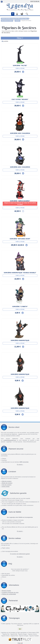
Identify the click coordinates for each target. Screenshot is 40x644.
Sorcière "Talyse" (20, 65)
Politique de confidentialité (9, 594)
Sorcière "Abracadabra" (20, 201)
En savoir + (20, 464)
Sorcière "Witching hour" (20, 239)
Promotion (20, 236)
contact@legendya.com (10, 440)
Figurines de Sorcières (27, 21)
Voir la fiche (20, 68)
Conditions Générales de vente (10, 592)
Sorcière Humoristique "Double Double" (20, 273)
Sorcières (17, 21)
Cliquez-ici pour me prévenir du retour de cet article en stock (20, 204)
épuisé (20, 198)
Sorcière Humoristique (20, 340)
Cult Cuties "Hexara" (20, 99)
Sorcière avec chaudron (20, 133)
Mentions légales (6, 591)
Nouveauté (20, 63)
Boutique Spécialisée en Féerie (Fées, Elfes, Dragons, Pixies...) (15, 19)
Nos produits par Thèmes (7, 21)
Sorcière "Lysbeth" (20, 306)
